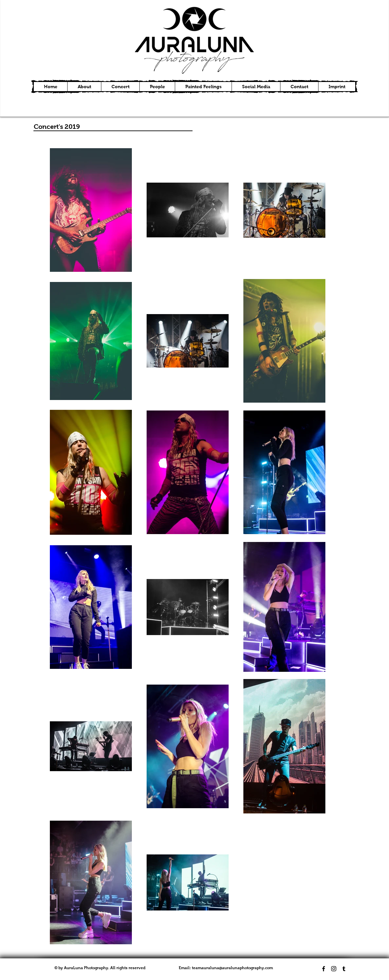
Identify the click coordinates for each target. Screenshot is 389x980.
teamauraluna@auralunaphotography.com (232, 968)
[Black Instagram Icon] (334, 969)
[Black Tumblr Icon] (344, 969)
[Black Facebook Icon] (324, 969)
